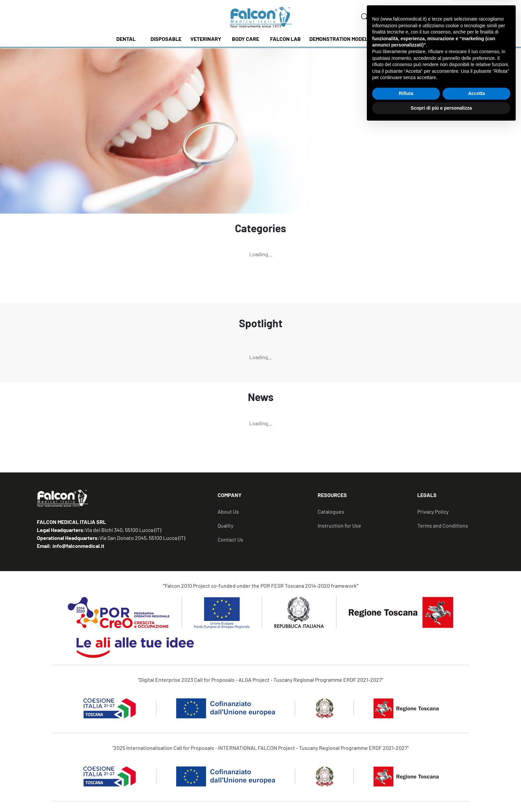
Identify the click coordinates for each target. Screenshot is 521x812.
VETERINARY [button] (206, 39)
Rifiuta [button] (406, 779)
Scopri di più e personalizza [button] (441, 794)
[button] (267, 498)
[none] (365, 17)
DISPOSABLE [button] (166, 39)
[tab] (267, 498)
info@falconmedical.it (78, 546)
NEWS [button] (395, 39)
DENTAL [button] (126, 39)
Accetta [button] (477, 779)
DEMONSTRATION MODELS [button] (340, 39)
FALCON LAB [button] (285, 39)
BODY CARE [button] (246, 39)
